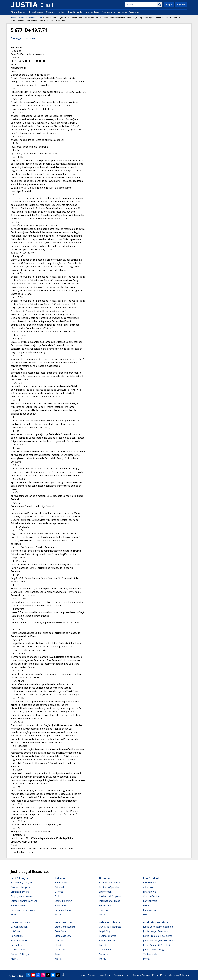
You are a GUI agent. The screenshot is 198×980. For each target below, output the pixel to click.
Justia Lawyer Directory (156, 931)
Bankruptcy (61, 883)
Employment (106, 892)
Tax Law (103, 910)
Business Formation (110, 883)
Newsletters (108, 12)
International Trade (110, 901)
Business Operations (110, 887)
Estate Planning (63, 901)
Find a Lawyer (18, 12)
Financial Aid (150, 892)
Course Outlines (152, 896)
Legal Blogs (105, 931)
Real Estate (105, 905)
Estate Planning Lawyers (24, 901)
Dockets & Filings (20, 954)
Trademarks (106, 950)
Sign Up (181, 5)
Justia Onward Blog (153, 950)
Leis (40, 18)
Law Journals (150, 901)
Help (128, 975)
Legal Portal (105, 975)
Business (104, 878)
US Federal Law (20, 922)
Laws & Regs (92, 12)
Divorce (59, 892)
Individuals (62, 878)
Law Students (152, 878)
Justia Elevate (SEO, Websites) (159, 940)
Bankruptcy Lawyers (22, 883)
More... (14, 915)
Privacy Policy (159, 975)
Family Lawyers (19, 905)
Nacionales (31, 18)
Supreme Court (19, 940)
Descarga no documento (24, 38)
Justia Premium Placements (158, 936)
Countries (104, 954)
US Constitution (19, 927)
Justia (13, 18)
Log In (169, 5)
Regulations (17, 936)
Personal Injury (63, 910)
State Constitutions (65, 927)
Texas (58, 954)
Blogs (146, 905)
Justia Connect (89, 975)
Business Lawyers (20, 887)
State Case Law (63, 936)
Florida (58, 945)
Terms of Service (141, 975)
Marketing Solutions (128, 12)
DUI (57, 896)
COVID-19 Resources (110, 927)
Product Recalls (107, 940)
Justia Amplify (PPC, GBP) (156, 945)
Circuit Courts (18, 945)
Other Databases (110, 922)
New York (60, 950)
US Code (15, 931)
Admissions (149, 887)
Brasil (21, 18)
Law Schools (75, 12)
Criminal (59, 887)
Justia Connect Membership (158, 927)
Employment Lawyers (22, 896)
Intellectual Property (110, 896)
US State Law (63, 922)
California (60, 940)
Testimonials (150, 954)
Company (118, 975)
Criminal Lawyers (20, 892)
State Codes (61, 931)
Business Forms (107, 936)
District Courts (18, 950)
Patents (103, 945)
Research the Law (56, 12)
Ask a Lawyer (36, 12)
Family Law (61, 905)
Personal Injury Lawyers (24, 910)
